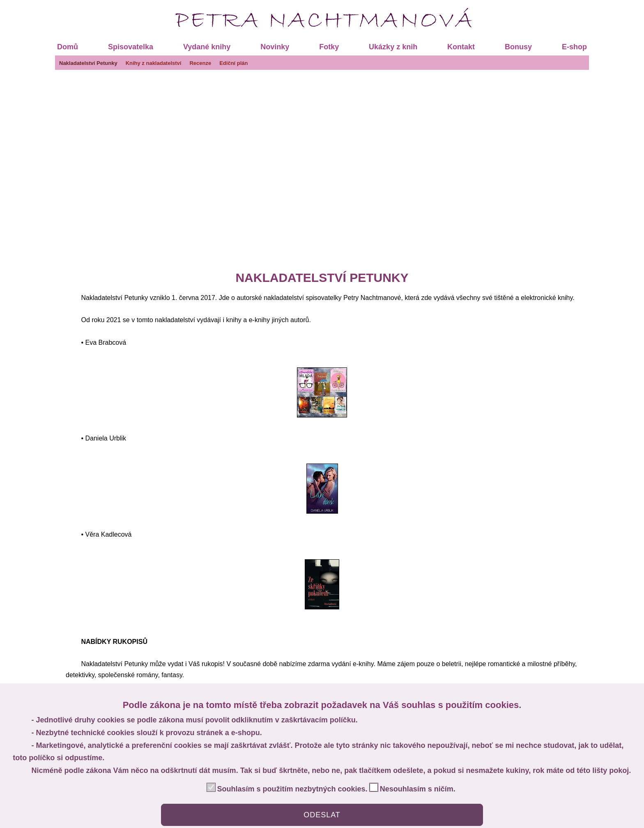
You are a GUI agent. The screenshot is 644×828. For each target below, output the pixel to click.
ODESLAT (322, 815)
